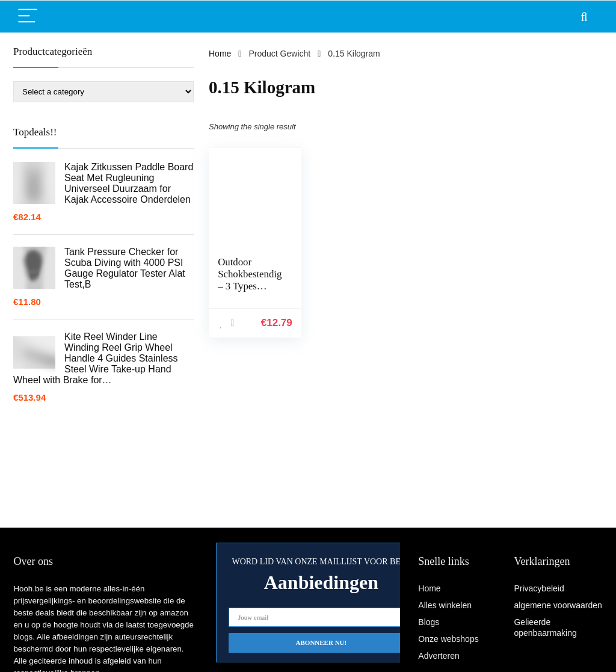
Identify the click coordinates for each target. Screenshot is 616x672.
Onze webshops (448, 639)
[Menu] (28, 17)
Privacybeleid (539, 588)
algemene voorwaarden (558, 605)
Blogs (429, 622)
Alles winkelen (445, 605)
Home (220, 54)
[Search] (584, 17)
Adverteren (439, 656)
